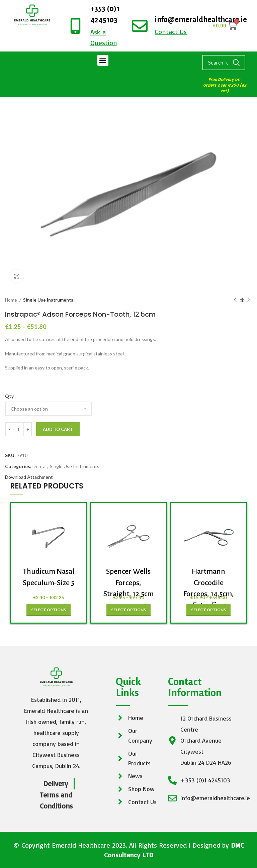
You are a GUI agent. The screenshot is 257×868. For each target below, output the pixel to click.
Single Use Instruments (48, 300)
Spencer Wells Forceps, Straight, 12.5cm (128, 583)
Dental (39, 466)
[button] (103, 60)
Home (11, 300)
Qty (9, 396)
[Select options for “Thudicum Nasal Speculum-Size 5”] (49, 610)
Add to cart (58, 429)
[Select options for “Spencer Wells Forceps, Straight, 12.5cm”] (128, 610)
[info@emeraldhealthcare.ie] (140, 26)
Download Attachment (29, 477)
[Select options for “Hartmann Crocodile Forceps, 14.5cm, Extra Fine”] (208, 610)
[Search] (224, 63)
